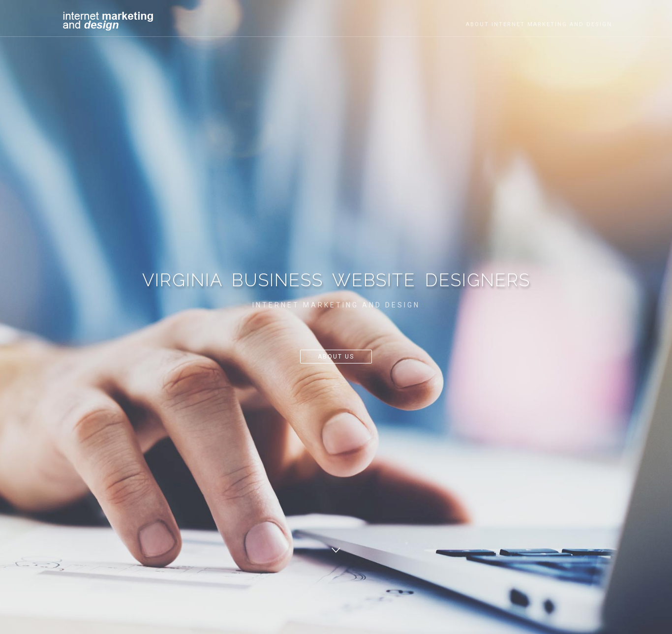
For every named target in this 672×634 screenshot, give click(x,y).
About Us (336, 357)
